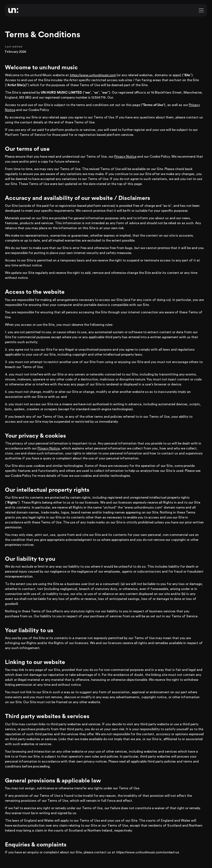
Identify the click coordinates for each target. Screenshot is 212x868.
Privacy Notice (125, 157)
